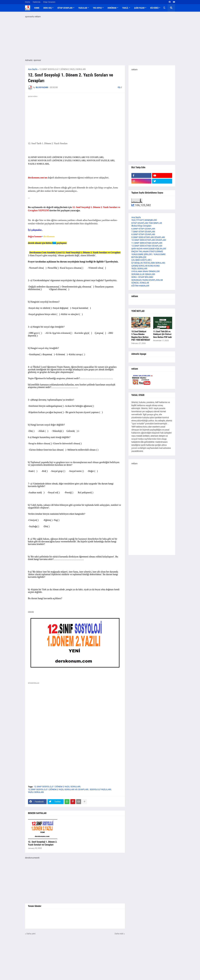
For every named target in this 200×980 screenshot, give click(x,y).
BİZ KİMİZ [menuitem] (154, 8)
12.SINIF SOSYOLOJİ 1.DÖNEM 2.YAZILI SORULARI (63, 69)
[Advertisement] (75, 713)
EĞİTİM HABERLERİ (140, 286)
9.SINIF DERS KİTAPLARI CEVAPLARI (148, 237)
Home (27, 2)
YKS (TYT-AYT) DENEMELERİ (144, 220)
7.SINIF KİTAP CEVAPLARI (143, 232)
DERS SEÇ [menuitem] (48, 8)
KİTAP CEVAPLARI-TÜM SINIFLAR (147, 223)
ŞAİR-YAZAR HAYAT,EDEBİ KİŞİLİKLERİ (149, 249)
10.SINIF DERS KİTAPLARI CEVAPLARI (149, 240)
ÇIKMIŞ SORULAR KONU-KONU (146, 266)
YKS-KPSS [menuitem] (97, 8)
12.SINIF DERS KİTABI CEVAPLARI (147, 246)
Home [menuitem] (37, 8)
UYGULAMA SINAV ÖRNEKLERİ (146, 271)
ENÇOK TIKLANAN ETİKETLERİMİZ (147, 252)
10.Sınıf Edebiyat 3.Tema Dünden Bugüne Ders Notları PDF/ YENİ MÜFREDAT (141, 336)
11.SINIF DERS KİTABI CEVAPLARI (147, 243)
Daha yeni (31, 934)
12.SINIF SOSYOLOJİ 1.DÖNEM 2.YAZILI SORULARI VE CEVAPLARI (58, 789)
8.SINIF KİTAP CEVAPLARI (143, 234)
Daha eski (119, 934)
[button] (164, 8)
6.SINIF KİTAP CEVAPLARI (143, 229)
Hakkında (37, 2)
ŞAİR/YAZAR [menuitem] (139, 8)
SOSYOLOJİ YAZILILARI (100, 789)
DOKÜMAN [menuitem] (112, 8)
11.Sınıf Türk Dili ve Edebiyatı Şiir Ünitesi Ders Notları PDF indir (163, 334)
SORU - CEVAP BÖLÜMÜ (142, 277)
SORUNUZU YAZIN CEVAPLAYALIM (147, 280)
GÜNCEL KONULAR (140, 283)
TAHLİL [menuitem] (125, 8)
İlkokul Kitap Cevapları (141, 226)
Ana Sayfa (33, 69)
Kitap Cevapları (49, 2)
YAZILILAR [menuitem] (83, 8)
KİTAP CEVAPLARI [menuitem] (65, 8)
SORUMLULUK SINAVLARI (143, 274)
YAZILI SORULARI (36, 792)
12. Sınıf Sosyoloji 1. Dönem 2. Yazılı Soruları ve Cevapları (43, 843)
